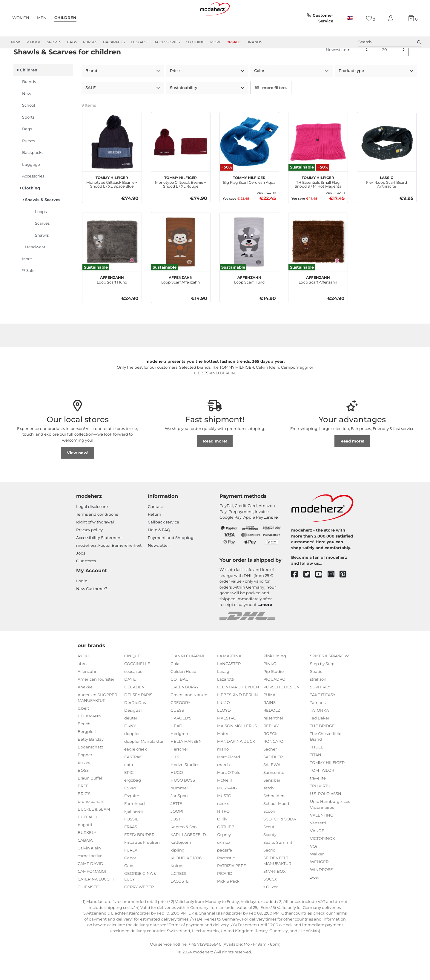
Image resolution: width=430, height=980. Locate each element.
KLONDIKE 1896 (186, 879)
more (272, 538)
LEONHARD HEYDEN (238, 708)
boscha (85, 784)
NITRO (223, 832)
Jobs (81, 574)
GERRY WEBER (139, 908)
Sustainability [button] (184, 109)
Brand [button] (92, 92)
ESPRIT (131, 809)
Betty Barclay (91, 760)
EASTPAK (133, 778)
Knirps (177, 887)
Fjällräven (134, 832)
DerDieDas (135, 724)
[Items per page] (392, 71)
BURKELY (87, 854)
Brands (254, 42)
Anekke (85, 708)
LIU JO (224, 724)
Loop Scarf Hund (112, 300)
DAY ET (131, 700)
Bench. (85, 745)
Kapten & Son (184, 848)
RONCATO (273, 762)
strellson (318, 700)
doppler (132, 755)
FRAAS (131, 848)
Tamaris (318, 724)
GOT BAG (179, 700)
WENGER (319, 883)
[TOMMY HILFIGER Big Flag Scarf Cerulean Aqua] (249, 163)
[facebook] (297, 596)
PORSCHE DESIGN (282, 708)
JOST (175, 840)
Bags (72, 42)
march (224, 786)
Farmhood (135, 825)
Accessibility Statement (99, 559)
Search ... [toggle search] (390, 42)
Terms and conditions (97, 535)
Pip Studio (274, 693)
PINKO (270, 685)
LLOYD (224, 731)
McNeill (225, 801)
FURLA (131, 871)
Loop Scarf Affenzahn (181, 300)
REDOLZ (272, 731)
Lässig (223, 693)
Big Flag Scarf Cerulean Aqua (249, 200)
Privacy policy (89, 551)
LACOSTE (180, 902)
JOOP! (177, 832)
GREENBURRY (185, 708)
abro (82, 685)
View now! (78, 474)
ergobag (133, 801)
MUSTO (224, 817)
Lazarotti (226, 700)
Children (65, 18)
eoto (129, 786)
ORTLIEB (226, 848)
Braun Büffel (90, 799)
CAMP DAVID (90, 885)
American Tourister (96, 700)
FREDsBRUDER (139, 856)
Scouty (270, 856)
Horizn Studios (185, 786)
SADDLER (273, 778)
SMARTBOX (275, 892)
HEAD (176, 747)
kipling (178, 871)
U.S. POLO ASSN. (326, 815)
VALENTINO (322, 836)
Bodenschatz (90, 768)
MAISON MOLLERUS (237, 747)
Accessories (167, 42)
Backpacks (114, 42)
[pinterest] (346, 596)
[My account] (392, 18)
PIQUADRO (274, 700)
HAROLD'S (181, 739)
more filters (271, 109)
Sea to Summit (278, 863)
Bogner (85, 776)
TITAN (316, 776)
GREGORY (180, 724)
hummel (179, 809)
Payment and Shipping (171, 559)
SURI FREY (320, 708)
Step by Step (322, 685)
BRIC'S (84, 815)
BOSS (83, 791)
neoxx (223, 825)
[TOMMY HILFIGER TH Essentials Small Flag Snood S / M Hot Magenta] (318, 163)
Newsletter (158, 566)
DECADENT (136, 708)
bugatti (85, 846)
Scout (269, 848)
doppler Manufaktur (144, 762)
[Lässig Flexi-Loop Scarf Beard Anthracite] (387, 163)
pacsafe (225, 871)
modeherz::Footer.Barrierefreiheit (109, 566)
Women (21, 18)
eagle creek (136, 770)
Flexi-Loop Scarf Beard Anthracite (387, 202)
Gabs (129, 887)
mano (223, 770)
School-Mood (276, 825)
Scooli (269, 832)
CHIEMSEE (88, 908)
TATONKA (319, 731)
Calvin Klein (89, 869)
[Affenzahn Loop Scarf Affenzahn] (181, 263)
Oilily (222, 840)
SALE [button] (91, 109)
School (33, 42)
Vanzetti (318, 844)
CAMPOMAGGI (92, 892)
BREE (83, 807)
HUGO (177, 794)
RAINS (269, 724)
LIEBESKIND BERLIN (238, 716)
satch (269, 809)
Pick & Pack (228, 902)
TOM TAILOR (322, 791)
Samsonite (274, 794)
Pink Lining (275, 677)
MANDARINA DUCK (236, 762)
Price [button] (175, 92)
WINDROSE (321, 891)
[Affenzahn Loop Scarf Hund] (112, 263)
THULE (317, 768)
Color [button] (260, 92)
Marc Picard (229, 778)
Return (155, 535)
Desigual (133, 731)
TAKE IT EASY (323, 716)
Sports (54, 42)
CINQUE (132, 677)
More (216, 42)
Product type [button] (352, 92)
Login (82, 602)
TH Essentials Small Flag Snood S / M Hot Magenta (318, 202)
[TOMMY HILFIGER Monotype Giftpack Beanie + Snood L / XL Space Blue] (112, 163)
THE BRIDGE (322, 747)
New (16, 42)
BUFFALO (87, 838)
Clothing (195, 42)
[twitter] (310, 596)
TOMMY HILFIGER (327, 784)
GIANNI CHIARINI (187, 677)
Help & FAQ (159, 551)
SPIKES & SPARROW (329, 677)
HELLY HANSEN (186, 762)
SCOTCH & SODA (280, 840)
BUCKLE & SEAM (94, 830)
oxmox (224, 863)
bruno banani (91, 823)
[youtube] (321, 596)
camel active (90, 877)
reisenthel (273, 739)
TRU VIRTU (320, 807)
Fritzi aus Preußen (142, 863)
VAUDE (317, 852)
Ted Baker (320, 739)
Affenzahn (88, 693)
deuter (131, 739)
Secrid (269, 871)
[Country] (350, 18)
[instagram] (334, 596)
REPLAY (271, 747)
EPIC (129, 794)
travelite (318, 799)
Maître (223, 755)
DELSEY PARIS (138, 716)
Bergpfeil (87, 753)
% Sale (234, 42)
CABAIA (85, 861)
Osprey (224, 856)
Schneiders (274, 817)
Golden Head (183, 693)
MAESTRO (227, 739)
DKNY (130, 747)
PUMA (269, 716)
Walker (317, 875)
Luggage (140, 42)
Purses (90, 42)
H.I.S (175, 778)
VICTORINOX (322, 860)
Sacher (270, 770)
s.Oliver (271, 908)
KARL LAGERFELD (188, 856)
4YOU (83, 677)
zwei (314, 898)
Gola (175, 685)
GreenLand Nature (189, 716)
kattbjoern (181, 863)
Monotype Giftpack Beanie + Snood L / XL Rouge (181, 202)
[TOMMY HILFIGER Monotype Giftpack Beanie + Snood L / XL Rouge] (181, 163)
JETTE (176, 825)
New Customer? (92, 610)
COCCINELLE (137, 685)
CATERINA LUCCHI (96, 900)
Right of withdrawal (95, 543)
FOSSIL (131, 840)
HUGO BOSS (183, 801)
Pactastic (226, 879)
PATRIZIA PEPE (232, 887)
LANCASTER (229, 685)
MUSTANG (227, 809)
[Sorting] (346, 71)
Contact (155, 528)
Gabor (130, 879)
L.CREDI (178, 895)
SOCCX (270, 900)
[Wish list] (371, 18)
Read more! (215, 462)
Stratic (316, 693)
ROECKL (272, 755)
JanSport (179, 817)
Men (42, 18)
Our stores (86, 582)
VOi (314, 867)
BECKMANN (90, 737)
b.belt (83, 729)
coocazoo (133, 693)
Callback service (163, 543)
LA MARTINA (229, 677)
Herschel (179, 770)
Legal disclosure (92, 528)
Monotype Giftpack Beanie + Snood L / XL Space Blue (112, 202)
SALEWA (272, 786)
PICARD (225, 895)
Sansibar (272, 801)
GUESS (177, 731)
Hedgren (179, 755)
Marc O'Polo (229, 794)
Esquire (132, 817)
